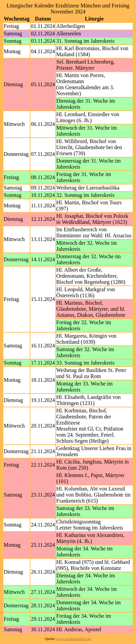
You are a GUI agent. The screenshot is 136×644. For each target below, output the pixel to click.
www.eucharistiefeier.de (74, 639)
